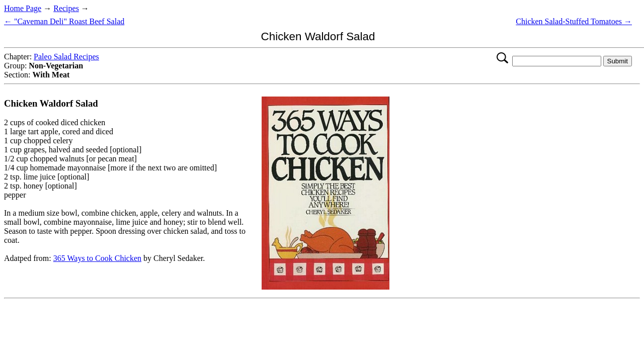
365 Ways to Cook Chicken (97, 258)
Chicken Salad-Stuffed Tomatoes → (574, 21)
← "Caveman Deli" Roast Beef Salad (64, 21)
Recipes (66, 8)
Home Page (23, 8)
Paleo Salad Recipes (66, 57)
